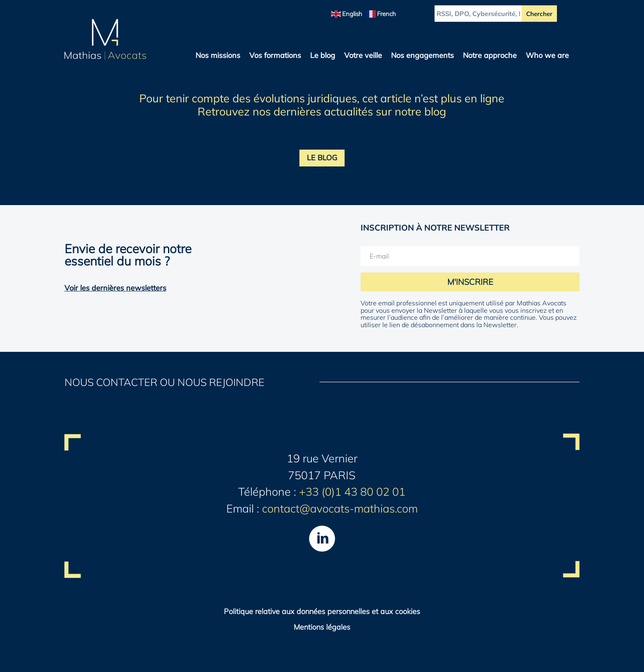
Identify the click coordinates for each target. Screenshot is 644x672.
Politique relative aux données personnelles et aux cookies (322, 611)
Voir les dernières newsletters (115, 288)
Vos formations (275, 56)
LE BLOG (322, 158)
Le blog (323, 56)
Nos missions (218, 56)
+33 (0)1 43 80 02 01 (352, 492)
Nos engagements (422, 56)
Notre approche (490, 56)
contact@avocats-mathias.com (340, 508)
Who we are (547, 56)
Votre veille (363, 56)
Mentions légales (322, 627)
